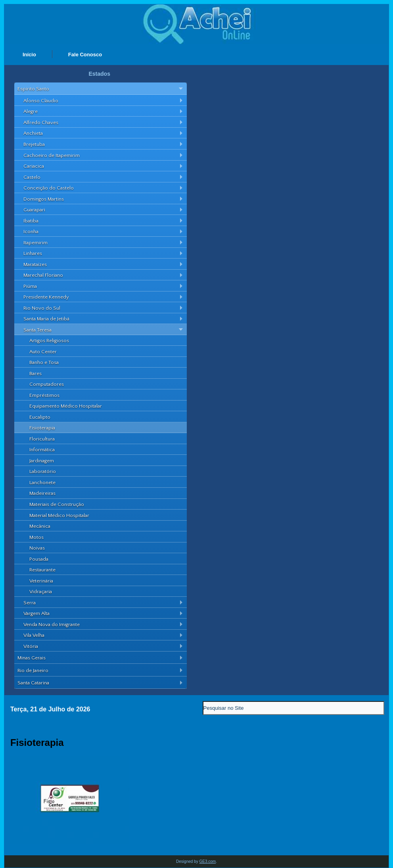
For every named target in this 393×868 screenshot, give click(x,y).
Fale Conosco (85, 55)
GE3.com (207, 861)
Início (29, 55)
